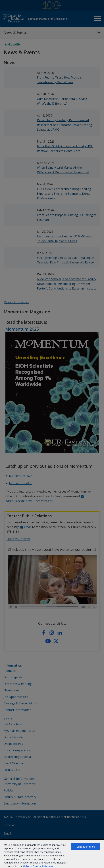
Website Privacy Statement (38, 866)
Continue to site (86, 847)
